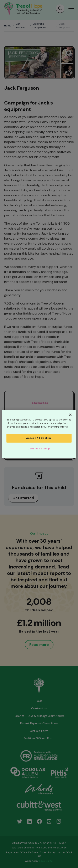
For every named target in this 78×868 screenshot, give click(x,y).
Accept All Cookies (39, 438)
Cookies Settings (39, 449)
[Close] (70, 415)
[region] (39, 434)
